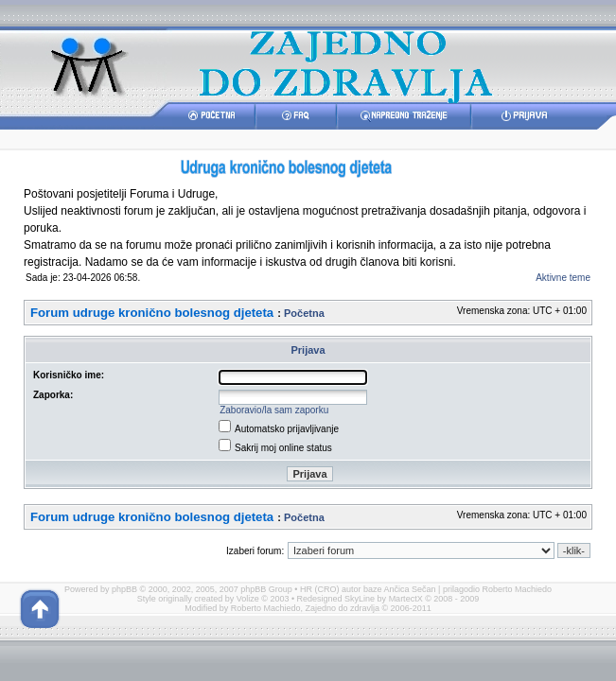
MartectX (406, 599)
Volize (248, 599)
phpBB (124, 589)
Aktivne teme (563, 278)
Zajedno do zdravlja (343, 608)
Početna (304, 313)
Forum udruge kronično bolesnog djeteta (152, 313)
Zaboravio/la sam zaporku (274, 410)
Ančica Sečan (410, 589)
